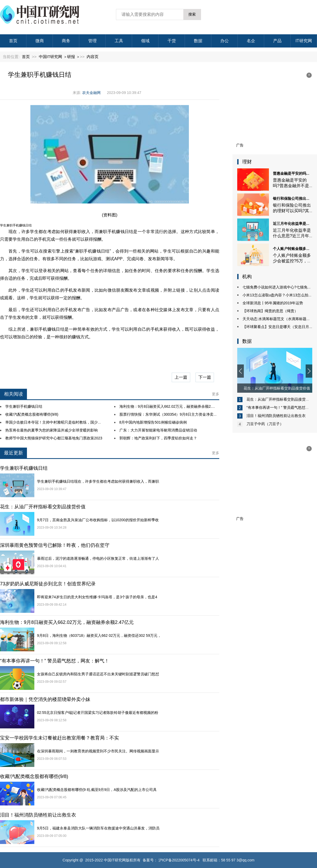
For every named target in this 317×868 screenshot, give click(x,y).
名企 (251, 41)
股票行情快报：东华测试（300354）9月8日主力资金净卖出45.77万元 (177, 414)
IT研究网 (304, 41)
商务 (66, 41)
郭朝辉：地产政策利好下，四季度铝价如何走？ (158, 438)
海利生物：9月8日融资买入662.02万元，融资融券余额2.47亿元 (171, 406)
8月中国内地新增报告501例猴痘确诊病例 (153, 422)
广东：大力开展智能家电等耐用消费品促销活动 (158, 430)
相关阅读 (13, 394)
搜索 (192, 14)
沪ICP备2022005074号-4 (179, 860)
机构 (247, 277)
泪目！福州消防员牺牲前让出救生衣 (276, 416)
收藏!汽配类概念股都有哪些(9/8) (32, 414)
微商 (40, 41)
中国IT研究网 (50, 57)
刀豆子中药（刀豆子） (265, 424)
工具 (119, 41)
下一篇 (205, 377)
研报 (71, 57)
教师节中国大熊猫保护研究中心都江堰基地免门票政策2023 (54, 438)
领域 (145, 41)
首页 (13, 41)
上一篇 (181, 377)
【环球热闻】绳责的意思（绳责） (270, 311)
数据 (198, 41)
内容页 (93, 57)
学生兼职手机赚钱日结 (24, 406)
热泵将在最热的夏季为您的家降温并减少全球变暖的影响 (52, 430)
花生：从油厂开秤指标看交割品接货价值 (280, 399)
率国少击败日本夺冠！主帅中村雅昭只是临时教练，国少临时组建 (59, 422)
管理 (92, 41)
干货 (172, 41)
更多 (216, 394)
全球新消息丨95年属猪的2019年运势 (273, 303)
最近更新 (13, 453)
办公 (225, 41)
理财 (247, 162)
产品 (277, 41)
